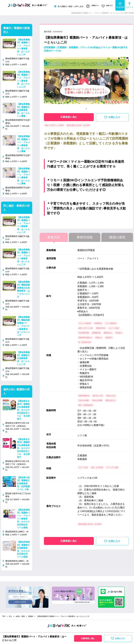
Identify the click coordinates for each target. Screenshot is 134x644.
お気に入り (106, 6)
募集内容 (54, 236)
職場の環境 (117, 236)
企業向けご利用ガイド (20, 596)
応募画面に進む (69, 116)
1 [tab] (86, 107)
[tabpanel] (86, 80)
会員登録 (120, 5)
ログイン (129, 5)
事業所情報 (85, 236)
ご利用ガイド (90, 6)
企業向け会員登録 (20, 602)
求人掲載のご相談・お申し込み (66, 6)
